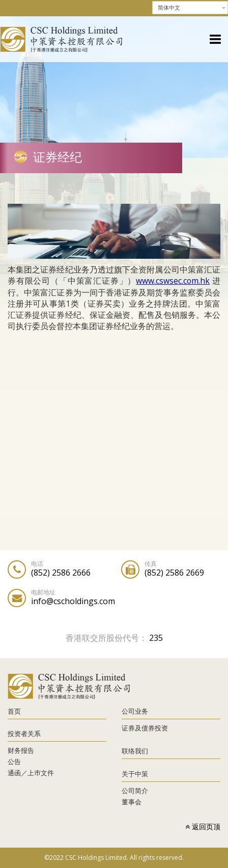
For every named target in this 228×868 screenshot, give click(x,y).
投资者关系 (24, 734)
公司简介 (135, 791)
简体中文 (169, 8)
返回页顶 (203, 826)
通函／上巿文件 (31, 773)
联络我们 (135, 751)
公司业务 (135, 711)
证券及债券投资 (145, 728)
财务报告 (21, 750)
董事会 (132, 802)
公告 (14, 762)
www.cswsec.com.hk (173, 281)
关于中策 (135, 774)
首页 (14, 711)
